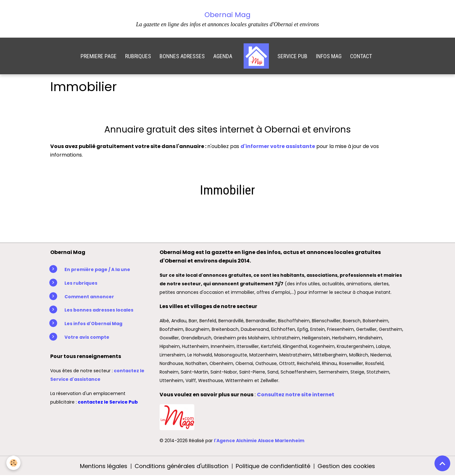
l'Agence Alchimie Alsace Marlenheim (259, 441)
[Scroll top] (442, 463)
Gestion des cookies (346, 466)
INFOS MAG (329, 56)
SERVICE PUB (292, 56)
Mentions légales (104, 466)
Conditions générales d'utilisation (182, 466)
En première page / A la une (97, 269)
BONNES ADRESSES (182, 56)
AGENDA (223, 56)
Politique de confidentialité (273, 466)
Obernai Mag (227, 15)
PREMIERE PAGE (99, 56)
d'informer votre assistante (278, 146)
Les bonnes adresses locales (99, 310)
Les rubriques (81, 283)
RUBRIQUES (138, 56)
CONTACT (361, 56)
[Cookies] (13, 463)
